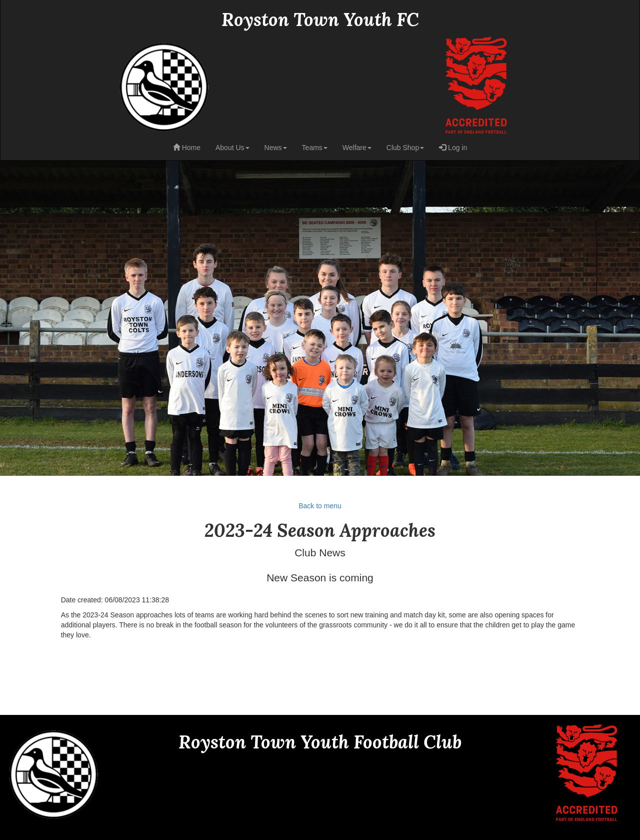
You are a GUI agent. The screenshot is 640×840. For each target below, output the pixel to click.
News (276, 148)
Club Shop (405, 148)
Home (187, 148)
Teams (315, 148)
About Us (232, 148)
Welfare (357, 148)
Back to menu (320, 506)
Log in (453, 148)
